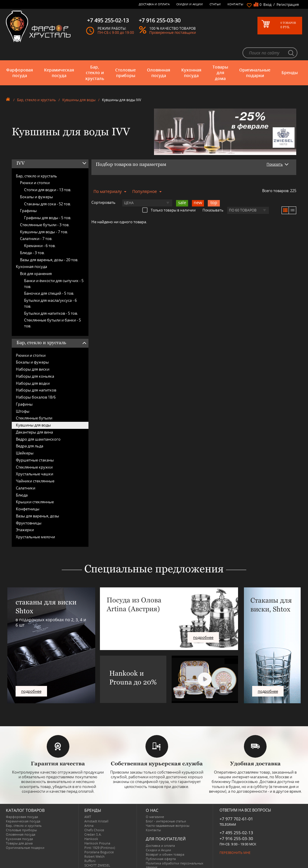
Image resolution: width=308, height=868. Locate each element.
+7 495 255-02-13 (236, 816)
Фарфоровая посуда (20, 57)
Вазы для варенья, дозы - (49, 244)
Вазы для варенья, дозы (37, 500)
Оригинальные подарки (255, 57)
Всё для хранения (36, 258)
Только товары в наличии (169, 194)
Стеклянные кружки (34, 451)
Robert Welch (94, 840)
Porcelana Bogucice (99, 836)
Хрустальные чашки (35, 458)
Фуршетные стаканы (35, 444)
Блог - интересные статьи (166, 805)
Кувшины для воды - (44, 216)
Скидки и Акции (190, 4)
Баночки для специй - (49, 277)
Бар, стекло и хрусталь (95, 57)
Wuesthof (92, 863)
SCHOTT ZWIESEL (97, 849)
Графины (28, 195)
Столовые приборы (125, 57)
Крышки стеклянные (35, 486)
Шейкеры (25, 437)
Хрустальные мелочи (35, 521)
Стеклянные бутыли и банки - (52, 307)
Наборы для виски (33, 353)
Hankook (91, 823)
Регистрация (288, 5)
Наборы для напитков (36, 374)
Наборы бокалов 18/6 (36, 381)
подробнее (31, 675)
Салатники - (36, 223)
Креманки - (40, 230)
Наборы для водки (33, 367)
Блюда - (32, 237)
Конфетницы (28, 493)
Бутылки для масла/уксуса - (50, 287)
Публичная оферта (161, 843)
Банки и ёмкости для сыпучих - (54, 268)
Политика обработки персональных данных (175, 849)
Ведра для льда (30, 430)
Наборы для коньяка (35, 360)
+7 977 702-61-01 (236, 803)
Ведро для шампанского (38, 423)
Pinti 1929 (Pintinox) (100, 832)
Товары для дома (220, 57)
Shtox (89, 854)
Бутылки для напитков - (51, 297)
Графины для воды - (48, 202)
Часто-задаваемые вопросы (168, 810)
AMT (88, 801)
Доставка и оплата (154, 4)
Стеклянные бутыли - (45, 209)
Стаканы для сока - (47, 188)
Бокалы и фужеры (36, 181)
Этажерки (25, 514)
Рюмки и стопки (35, 167)
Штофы (23, 395)
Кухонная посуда (191, 57)
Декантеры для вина (34, 416)
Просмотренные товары (165, 855)
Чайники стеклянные (35, 465)
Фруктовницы (29, 507)
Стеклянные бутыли (34, 402)
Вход (267, 5)
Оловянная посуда (159, 57)
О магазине (155, 801)
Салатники (26, 472)
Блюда (22, 479)
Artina (89, 810)
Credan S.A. (93, 818)
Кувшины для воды (79, 84)
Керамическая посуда (59, 57)
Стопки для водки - (48, 174)
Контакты (235, 4)
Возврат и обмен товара (165, 838)
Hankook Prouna (97, 827)
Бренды (290, 57)
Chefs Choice (94, 814)
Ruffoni (90, 845)
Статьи (215, 4)
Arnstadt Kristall (96, 805)
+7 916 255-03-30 (236, 822)
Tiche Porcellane (97, 858)
